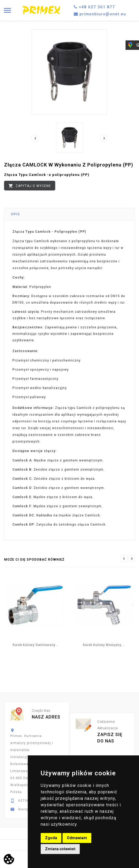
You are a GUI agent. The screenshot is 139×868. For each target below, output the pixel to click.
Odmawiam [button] (77, 838)
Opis (15, 214)
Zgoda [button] (51, 838)
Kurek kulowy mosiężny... (104, 645)
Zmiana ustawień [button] (60, 849)
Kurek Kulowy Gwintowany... (35, 645)
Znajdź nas (41, 711)
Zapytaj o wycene (30, 186)
